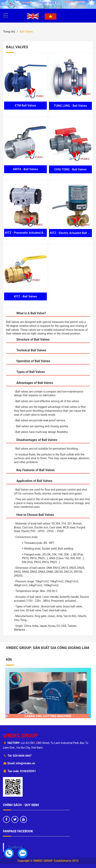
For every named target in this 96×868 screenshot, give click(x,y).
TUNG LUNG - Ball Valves (70, 106)
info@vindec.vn (25, 763)
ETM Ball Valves (26, 105)
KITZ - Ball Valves (26, 296)
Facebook (15, 847)
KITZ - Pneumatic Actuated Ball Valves (30, 233)
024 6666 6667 (22, 756)
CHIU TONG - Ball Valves (70, 169)
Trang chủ (9, 32)
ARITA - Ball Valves (26, 169)
